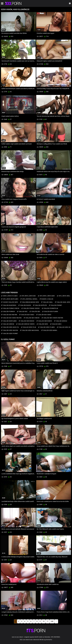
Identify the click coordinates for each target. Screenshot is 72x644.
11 (48, 621)
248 (52, 621)
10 (44, 621)
